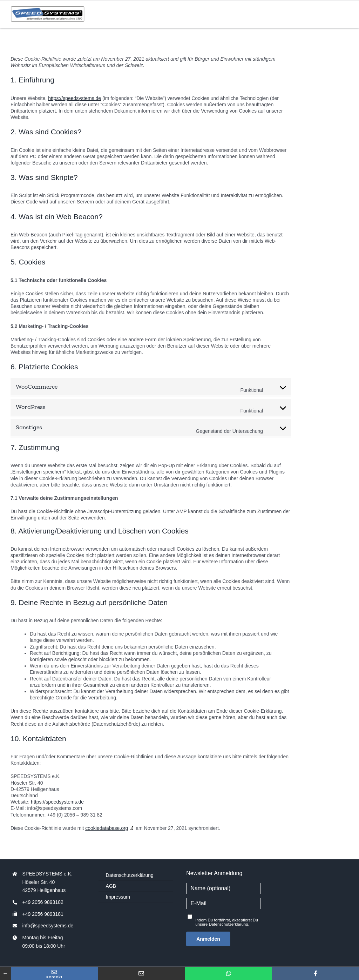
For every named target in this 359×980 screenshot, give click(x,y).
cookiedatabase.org (107, 828)
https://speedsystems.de (74, 98)
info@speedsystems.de (48, 926)
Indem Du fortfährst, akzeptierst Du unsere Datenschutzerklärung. (227, 922)
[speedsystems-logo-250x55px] (48, 9)
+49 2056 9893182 (43, 902)
